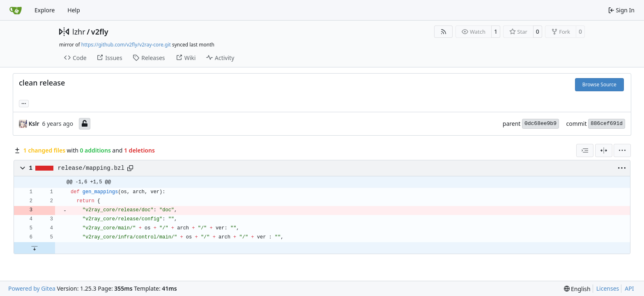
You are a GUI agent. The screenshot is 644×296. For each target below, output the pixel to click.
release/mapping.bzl (91, 168)
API (629, 288)
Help (74, 10)
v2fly (100, 32)
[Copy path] (130, 168)
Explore (45, 10)
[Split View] (604, 150)
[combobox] (585, 150)
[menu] (622, 150)
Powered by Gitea (32, 288)
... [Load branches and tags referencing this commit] (24, 103)
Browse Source (599, 84)
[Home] (16, 10)
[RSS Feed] (444, 32)
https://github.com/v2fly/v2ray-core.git (126, 45)
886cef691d (607, 124)
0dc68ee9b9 (540, 124)
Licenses (608, 288)
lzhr (79, 32)
